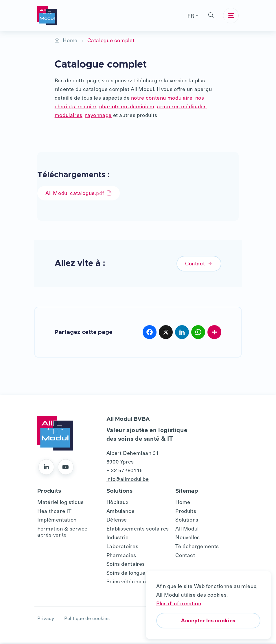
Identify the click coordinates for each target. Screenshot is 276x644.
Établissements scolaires (138, 529)
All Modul (187, 529)
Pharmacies (121, 556)
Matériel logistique (61, 503)
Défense (117, 521)
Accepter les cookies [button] (208, 620)
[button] (211, 16)
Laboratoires (123, 547)
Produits (186, 512)
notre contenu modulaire (162, 97)
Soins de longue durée (134, 574)
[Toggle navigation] (231, 16)
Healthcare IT (54, 512)
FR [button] (191, 15)
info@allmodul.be (128, 480)
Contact (199, 264)
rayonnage (98, 115)
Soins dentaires (126, 565)
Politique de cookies (87, 619)
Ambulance (121, 512)
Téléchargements (197, 547)
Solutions (187, 521)
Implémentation (57, 521)
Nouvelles (188, 538)
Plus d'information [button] (179, 603)
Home (70, 40)
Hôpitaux (118, 503)
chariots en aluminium (127, 106)
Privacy (46, 619)
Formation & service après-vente (62, 533)
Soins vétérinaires (129, 582)
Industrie (118, 538)
